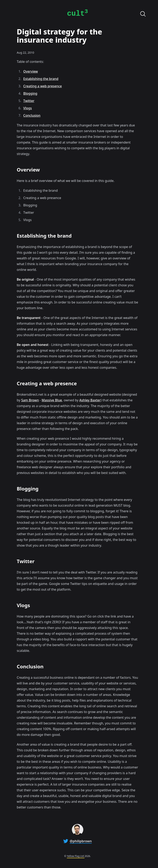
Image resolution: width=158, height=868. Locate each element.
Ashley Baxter (90, 400)
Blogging (30, 93)
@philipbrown (81, 841)
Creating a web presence (43, 86)
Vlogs (28, 108)
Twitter (29, 101)
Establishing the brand (41, 79)
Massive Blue (52, 400)
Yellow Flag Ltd (76, 856)
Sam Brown (30, 400)
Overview (31, 71)
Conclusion (32, 115)
